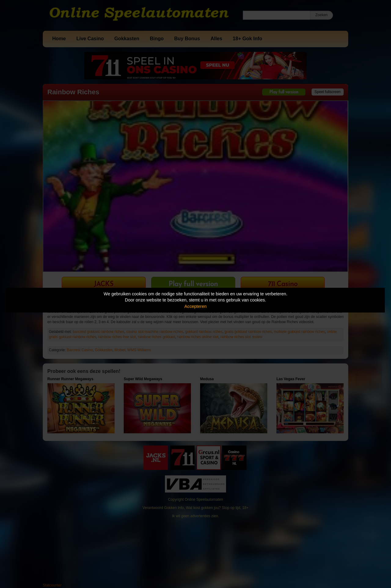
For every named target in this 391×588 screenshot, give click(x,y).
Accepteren (196, 306)
